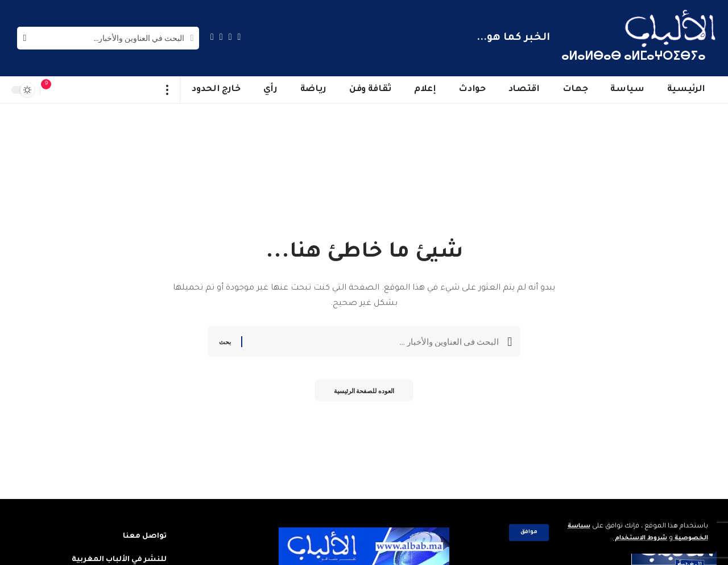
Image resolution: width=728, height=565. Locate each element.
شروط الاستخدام (633, 539)
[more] (167, 90)
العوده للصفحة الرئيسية (364, 393)
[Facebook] (239, 37)
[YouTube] (221, 37)
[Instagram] (212, 37)
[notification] (52, 90)
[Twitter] (230, 37)
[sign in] (69, 90)
